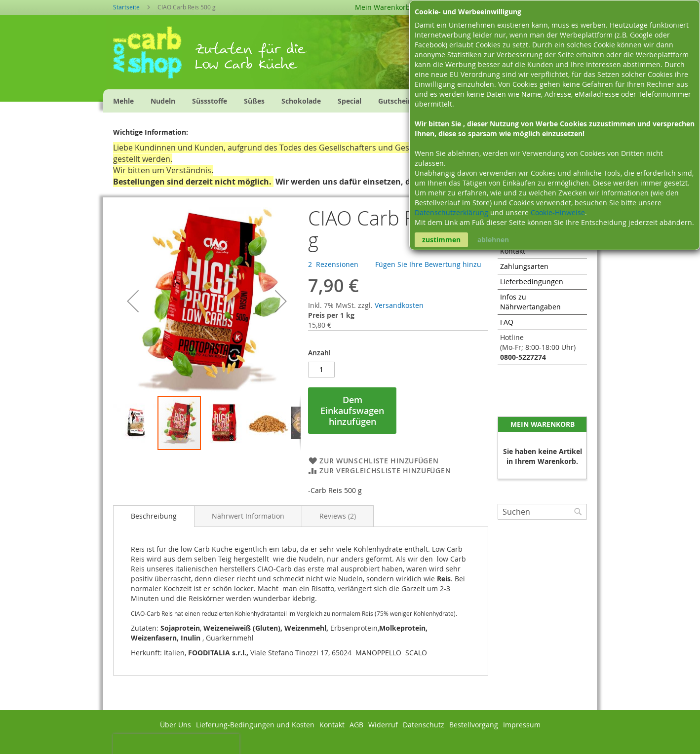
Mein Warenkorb (383, 7)
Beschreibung (154, 516)
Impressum (522, 725)
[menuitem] (123, 101)
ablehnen (493, 240)
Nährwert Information (248, 516)
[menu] (289, 101)
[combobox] (542, 512)
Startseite (126, 7)
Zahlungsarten (524, 266)
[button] (133, 301)
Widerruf (383, 725)
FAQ (507, 322)
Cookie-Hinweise (558, 212)
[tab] (154, 516)
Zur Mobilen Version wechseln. (350, 744)
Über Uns (175, 725)
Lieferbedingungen (532, 282)
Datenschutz (424, 725)
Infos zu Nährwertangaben (530, 302)
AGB (356, 725)
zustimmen (441, 240)
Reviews (338, 516)
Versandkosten (399, 305)
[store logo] (154, 56)
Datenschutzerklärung (452, 212)
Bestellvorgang (474, 725)
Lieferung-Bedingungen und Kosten (255, 725)
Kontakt (513, 251)
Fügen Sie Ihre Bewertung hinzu (428, 264)
